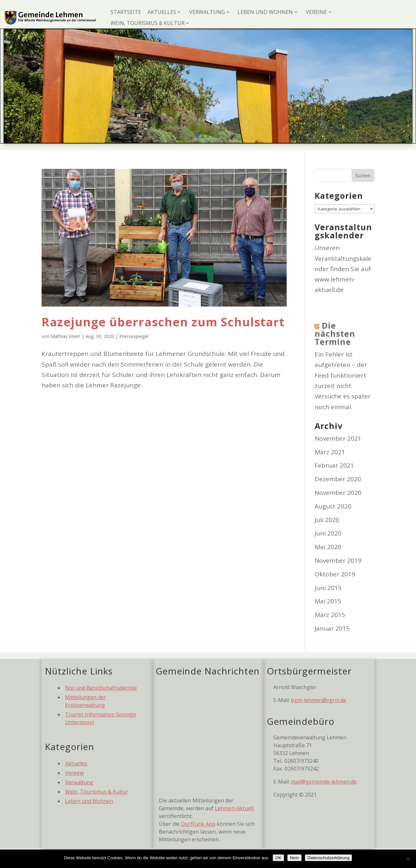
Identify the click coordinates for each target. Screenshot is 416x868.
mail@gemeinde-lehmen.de (324, 782)
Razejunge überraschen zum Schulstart (163, 322)
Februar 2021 (334, 465)
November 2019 (338, 560)
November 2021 (338, 438)
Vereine (74, 773)
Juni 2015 (328, 588)
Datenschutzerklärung (329, 858)
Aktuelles (76, 763)
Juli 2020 (327, 520)
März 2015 (330, 615)
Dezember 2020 (338, 479)
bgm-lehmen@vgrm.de (318, 700)
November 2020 (338, 493)
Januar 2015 (332, 628)
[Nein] (408, 859)
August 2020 (333, 506)
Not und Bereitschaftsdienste (101, 688)
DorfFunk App (198, 824)
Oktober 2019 (335, 574)
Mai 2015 (328, 601)
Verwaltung (79, 782)
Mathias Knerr (65, 336)
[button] (198, 136)
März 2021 (330, 452)
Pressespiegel (134, 336)
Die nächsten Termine (335, 333)
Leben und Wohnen (89, 801)
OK (278, 858)
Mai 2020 (328, 547)
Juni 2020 (328, 533)
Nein (294, 858)
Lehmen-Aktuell (234, 808)
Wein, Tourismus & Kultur (97, 792)
